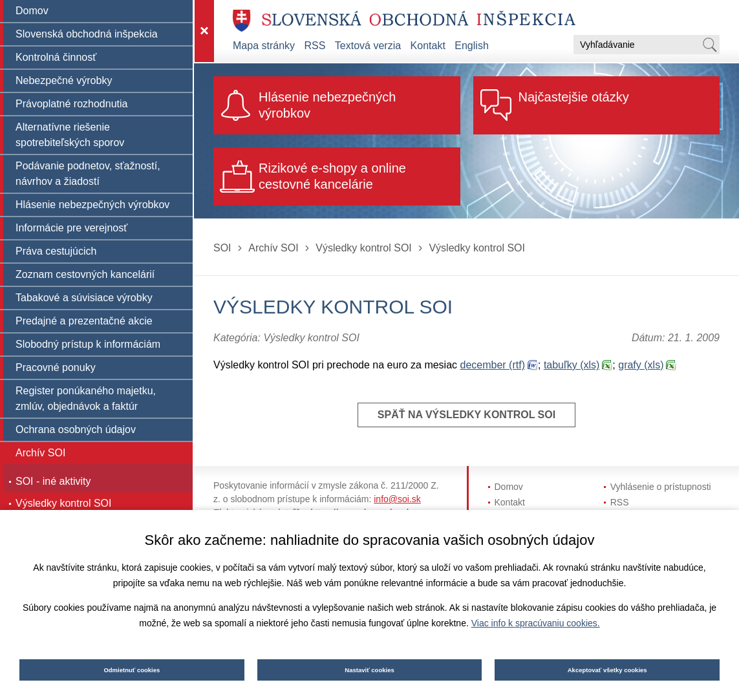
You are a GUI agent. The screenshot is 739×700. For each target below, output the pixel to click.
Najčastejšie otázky (574, 97)
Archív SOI (273, 248)
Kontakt (428, 46)
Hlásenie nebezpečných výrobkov (327, 105)
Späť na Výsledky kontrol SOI (466, 415)
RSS (315, 46)
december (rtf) (493, 365)
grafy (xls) (641, 365)
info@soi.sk (397, 499)
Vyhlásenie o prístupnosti (661, 487)
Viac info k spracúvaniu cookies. (536, 623)
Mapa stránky (264, 46)
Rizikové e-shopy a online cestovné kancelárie (332, 176)
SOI (222, 248)
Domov (509, 487)
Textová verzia (368, 46)
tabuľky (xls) (572, 365)
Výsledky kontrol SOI (364, 248)
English (471, 46)
